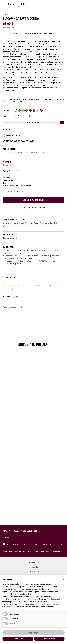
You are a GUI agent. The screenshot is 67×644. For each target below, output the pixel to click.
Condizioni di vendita (33, 571)
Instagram (20, 551)
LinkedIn (56, 551)
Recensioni (10, 277)
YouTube (45, 551)
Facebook (8, 551)
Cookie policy (34, 567)
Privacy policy (33, 562)
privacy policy (36, 544)
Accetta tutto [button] (49, 639)
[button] (64, 579)
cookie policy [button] (26, 594)
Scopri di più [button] (33, 633)
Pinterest (33, 551)
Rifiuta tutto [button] (18, 639)
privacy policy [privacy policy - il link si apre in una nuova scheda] (21, 587)
